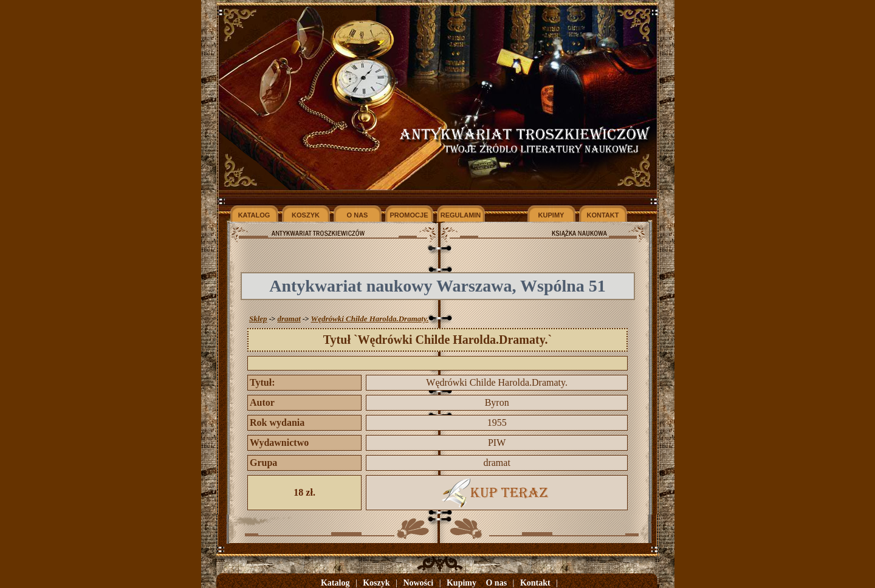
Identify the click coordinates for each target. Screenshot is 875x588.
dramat (289, 319)
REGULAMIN (461, 215)
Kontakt (535, 583)
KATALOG (254, 215)
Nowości (418, 583)
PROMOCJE (409, 215)
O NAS (358, 215)
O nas (496, 583)
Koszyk (376, 583)
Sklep (258, 319)
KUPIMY (551, 215)
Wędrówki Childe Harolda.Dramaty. (370, 319)
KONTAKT (603, 215)
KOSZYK (306, 215)
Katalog (335, 583)
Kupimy (462, 583)
